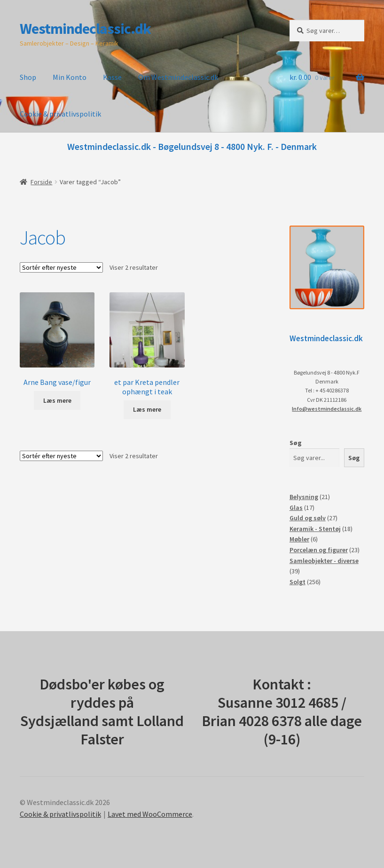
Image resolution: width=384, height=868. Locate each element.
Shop (28, 77)
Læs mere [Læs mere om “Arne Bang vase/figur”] (57, 400)
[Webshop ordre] (61, 267)
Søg (296, 443)
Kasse (112, 77)
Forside (41, 182)
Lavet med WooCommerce (150, 814)
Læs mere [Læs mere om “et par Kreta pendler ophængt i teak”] (147, 409)
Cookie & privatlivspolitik (60, 114)
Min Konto (70, 77)
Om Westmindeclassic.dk (178, 77)
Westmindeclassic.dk (85, 29)
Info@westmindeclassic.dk (327, 409)
